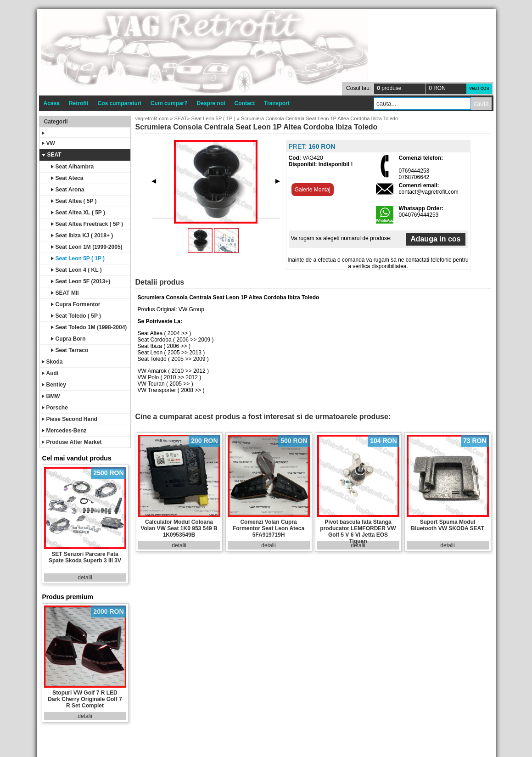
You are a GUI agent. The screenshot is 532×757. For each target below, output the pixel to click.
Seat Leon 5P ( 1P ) (78, 258)
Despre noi (211, 103)
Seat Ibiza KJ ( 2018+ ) (82, 236)
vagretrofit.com (152, 118)
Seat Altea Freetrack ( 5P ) (87, 224)
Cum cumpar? (169, 103)
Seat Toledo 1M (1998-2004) (89, 327)
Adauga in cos (435, 239)
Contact (245, 103)
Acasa (52, 103)
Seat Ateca (67, 178)
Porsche (55, 408)
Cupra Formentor (76, 304)
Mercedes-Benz (64, 431)
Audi (50, 373)
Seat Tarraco (70, 350)
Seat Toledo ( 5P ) (76, 316)
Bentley (54, 385)
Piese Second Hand (70, 419)
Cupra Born (68, 339)
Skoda (52, 362)
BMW (51, 396)
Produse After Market (72, 442)
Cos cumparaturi (120, 103)
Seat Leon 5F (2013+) (81, 281)
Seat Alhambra (73, 167)
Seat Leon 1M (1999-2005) (87, 247)
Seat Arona (68, 190)
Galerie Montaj (313, 190)
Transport (277, 103)
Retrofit (79, 103)
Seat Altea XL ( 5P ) (78, 213)
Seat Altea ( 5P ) (74, 201)
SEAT (52, 155)
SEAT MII (65, 293)
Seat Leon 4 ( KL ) (76, 270)
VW (48, 143)
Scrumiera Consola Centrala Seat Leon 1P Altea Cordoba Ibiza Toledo (319, 118)
